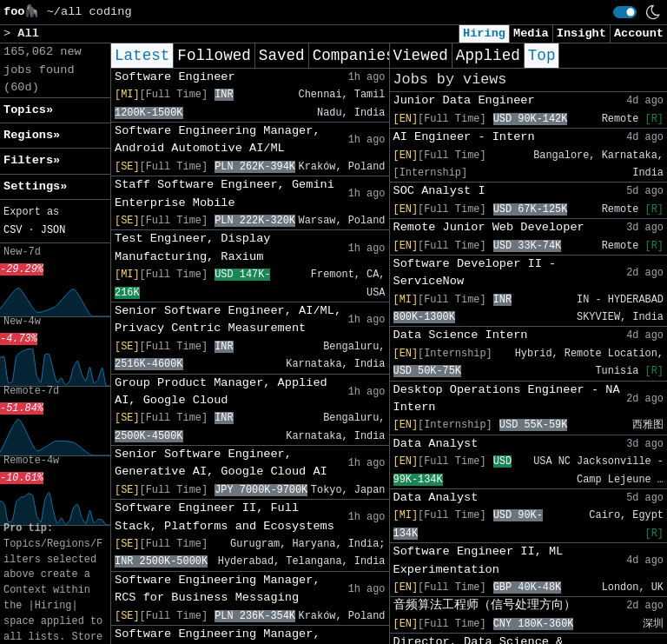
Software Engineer (175, 77)
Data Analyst (436, 444)
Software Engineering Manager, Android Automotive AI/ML (218, 139)
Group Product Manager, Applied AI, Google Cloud (221, 392)
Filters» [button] (32, 160)
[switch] (625, 12)
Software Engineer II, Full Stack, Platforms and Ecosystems (225, 517)
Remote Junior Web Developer (489, 227)
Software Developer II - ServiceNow (475, 272)
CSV (13, 230)
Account (639, 33)
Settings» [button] (35, 186)
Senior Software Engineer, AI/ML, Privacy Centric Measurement (228, 319)
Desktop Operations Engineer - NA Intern (507, 398)
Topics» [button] (28, 110)
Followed (214, 56)
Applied (488, 56)
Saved (282, 56)
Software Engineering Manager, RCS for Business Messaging (218, 589)
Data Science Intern (461, 335)
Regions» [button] (32, 135)
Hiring (484, 33)
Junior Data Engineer (464, 100)
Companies (354, 56)
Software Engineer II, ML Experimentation (479, 560)
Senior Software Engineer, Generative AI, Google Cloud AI (221, 463)
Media (531, 33)
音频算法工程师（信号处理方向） (485, 605)
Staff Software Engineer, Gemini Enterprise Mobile (225, 193)
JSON (53, 230)
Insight (581, 33)
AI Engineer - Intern (464, 137)
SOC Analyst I (439, 191)
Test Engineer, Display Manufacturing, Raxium (192, 247)
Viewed (421, 56)
